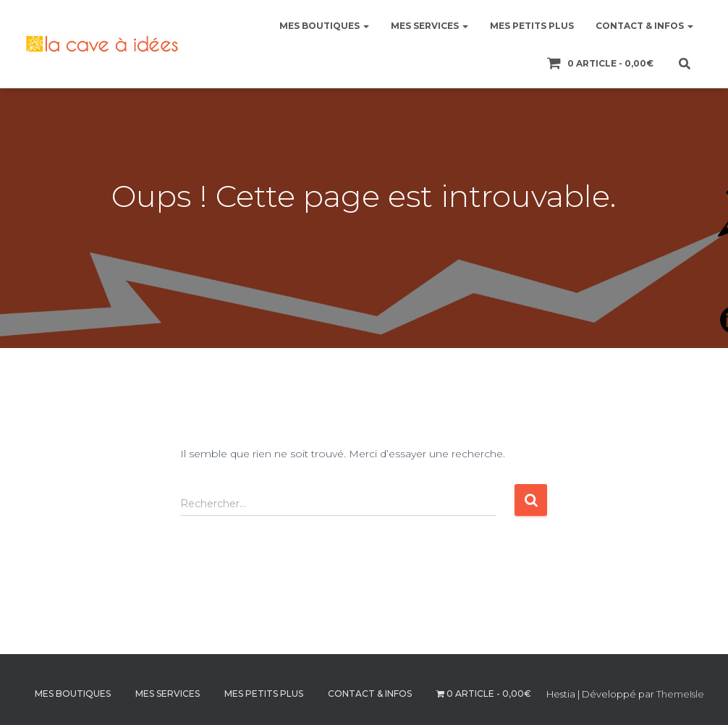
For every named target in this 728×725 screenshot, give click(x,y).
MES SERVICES (429, 26)
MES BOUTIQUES (324, 26)
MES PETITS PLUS (532, 26)
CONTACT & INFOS (644, 26)
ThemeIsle (680, 694)
